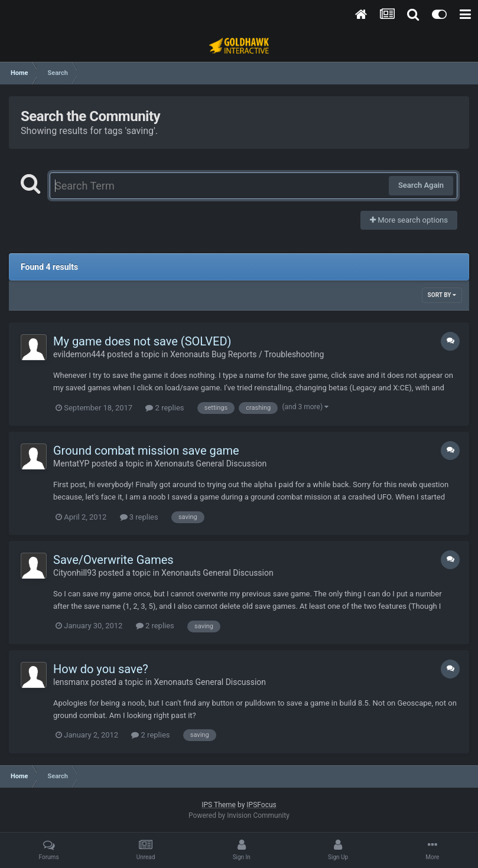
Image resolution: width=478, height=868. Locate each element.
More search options (409, 220)
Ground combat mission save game (146, 451)
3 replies (139, 517)
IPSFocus (261, 805)
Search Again (421, 185)
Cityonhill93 (75, 573)
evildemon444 (79, 354)
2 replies (165, 408)
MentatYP (71, 464)
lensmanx (71, 682)
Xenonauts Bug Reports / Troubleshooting (247, 354)
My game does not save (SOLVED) (142, 341)
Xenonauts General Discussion (211, 464)
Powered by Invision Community (239, 815)
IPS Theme (219, 805)
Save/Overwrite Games (113, 560)
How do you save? (101, 669)
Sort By (442, 295)
